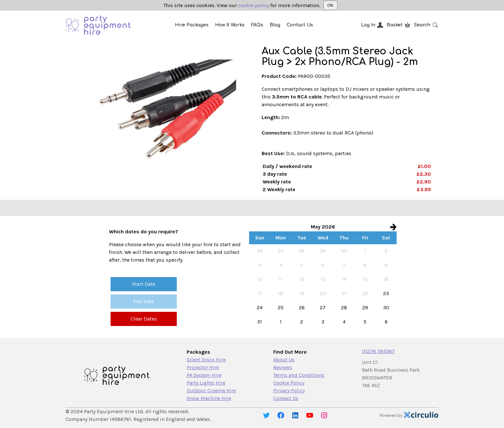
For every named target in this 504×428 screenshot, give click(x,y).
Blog (275, 25)
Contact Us (300, 25)
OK (330, 5)
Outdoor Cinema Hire (211, 391)
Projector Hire (203, 367)
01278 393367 (378, 351)
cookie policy (254, 5)
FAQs (257, 25)
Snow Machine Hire (209, 398)
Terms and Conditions (299, 375)
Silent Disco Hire (206, 360)
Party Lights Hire (206, 383)
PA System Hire (204, 375)
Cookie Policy (289, 383)
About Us (284, 360)
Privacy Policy (289, 391)
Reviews (283, 367)
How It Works (230, 25)
